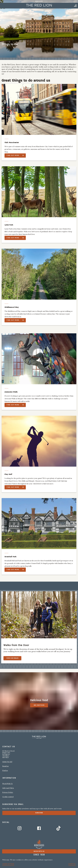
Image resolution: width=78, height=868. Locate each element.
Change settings (8, 864)
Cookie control (8, 797)
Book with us (39, 851)
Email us (5, 766)
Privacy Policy (8, 792)
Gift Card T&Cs (8, 788)
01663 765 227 (7, 762)
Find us (5, 771)
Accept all (72, 864)
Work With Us (7, 784)
